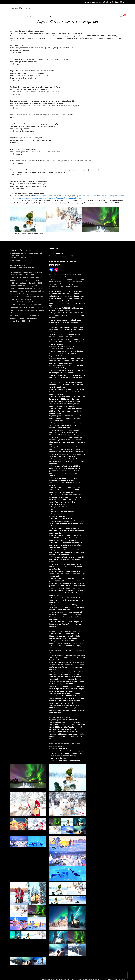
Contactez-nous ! (113, 16)
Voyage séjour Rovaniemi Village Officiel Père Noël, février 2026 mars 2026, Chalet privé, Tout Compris (66, 567)
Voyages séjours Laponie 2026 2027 (34, 16)
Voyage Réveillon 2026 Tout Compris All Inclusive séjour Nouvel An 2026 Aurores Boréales (66, 624)
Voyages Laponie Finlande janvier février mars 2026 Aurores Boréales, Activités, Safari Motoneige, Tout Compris (67, 552)
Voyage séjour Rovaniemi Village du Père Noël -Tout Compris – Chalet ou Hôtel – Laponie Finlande (66, 353)
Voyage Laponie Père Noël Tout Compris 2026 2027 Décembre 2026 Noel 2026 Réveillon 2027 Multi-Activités (66, 490)
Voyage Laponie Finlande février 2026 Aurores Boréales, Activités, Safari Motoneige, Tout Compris (67, 574)
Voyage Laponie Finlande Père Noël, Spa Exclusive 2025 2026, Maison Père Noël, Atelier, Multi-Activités (65, 418)
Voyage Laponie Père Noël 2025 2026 (64, 720)
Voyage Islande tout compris (62, 514)
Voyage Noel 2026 (58, 504)
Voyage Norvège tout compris (62, 512)
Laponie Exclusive (82, 196)
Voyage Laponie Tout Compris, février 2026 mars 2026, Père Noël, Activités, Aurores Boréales (67, 559)
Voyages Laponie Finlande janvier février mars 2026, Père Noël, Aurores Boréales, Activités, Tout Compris (66, 545)
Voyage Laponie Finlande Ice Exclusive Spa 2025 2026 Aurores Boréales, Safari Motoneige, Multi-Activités (67, 425)
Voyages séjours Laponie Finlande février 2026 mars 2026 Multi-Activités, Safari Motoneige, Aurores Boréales (66, 334)
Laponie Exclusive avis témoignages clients (107, 196)
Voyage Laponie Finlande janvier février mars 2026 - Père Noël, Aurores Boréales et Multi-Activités (67, 531)
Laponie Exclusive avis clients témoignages (68, 751)
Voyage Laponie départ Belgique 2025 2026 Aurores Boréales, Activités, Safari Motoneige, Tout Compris (67, 658)
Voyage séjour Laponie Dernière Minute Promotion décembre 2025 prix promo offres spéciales (67, 461)
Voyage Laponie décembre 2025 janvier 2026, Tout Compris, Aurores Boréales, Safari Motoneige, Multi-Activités (67, 607)
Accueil (19, 16)
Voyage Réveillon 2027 (60, 507)
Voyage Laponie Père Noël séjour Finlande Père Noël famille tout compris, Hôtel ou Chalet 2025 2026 (67, 392)
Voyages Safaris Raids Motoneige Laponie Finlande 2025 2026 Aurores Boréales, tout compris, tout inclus (66, 385)
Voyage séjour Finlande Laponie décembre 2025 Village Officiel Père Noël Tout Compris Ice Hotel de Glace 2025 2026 (67, 682)
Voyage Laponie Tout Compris (62, 346)
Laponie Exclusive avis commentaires (65, 761)
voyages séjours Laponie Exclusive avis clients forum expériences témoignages (50, 198)
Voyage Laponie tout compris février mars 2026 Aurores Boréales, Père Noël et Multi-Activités (66, 524)
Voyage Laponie (57, 344)
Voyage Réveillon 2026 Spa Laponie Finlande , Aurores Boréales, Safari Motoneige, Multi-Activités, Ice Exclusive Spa (67, 433)
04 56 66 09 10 (117, 2)
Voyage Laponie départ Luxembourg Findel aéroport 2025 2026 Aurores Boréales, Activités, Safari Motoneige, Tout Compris (67, 674)
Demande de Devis (100, 16)
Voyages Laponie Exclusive (61, 519)
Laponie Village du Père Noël (62, 349)
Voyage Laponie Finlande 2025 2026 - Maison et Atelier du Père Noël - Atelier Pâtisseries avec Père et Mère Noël (65, 636)
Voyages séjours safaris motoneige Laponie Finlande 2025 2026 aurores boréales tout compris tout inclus (67, 377)
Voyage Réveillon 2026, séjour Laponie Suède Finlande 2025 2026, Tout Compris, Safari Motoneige (67, 737)
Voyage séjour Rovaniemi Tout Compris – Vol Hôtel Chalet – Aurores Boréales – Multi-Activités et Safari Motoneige (67, 361)
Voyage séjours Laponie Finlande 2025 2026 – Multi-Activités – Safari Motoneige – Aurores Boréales (67, 322)
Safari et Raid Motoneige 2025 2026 (82, 16)
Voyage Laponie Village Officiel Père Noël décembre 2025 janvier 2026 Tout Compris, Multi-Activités (66, 593)
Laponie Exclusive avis (43, 196)
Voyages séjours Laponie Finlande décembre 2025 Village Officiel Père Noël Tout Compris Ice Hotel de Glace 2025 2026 (67, 689)
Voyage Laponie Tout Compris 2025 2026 (65, 722)
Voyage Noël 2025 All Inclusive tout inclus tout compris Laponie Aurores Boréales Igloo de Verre (67, 315)
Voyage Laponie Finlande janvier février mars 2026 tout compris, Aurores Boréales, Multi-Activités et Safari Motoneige (66, 538)
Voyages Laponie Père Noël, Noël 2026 (58, 16)
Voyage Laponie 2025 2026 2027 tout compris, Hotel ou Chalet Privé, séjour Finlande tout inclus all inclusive (65, 404)
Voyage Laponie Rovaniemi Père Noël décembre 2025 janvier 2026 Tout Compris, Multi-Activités (66, 600)
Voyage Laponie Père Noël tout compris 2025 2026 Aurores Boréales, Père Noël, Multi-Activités (65, 411)
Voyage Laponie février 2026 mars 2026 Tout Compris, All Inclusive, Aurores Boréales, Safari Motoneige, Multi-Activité (67, 701)
